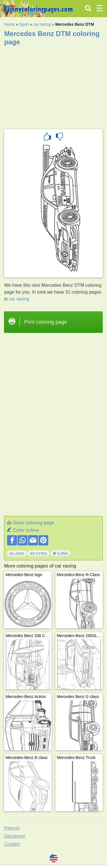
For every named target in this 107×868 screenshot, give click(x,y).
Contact (12, 844)
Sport (24, 24)
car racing (42, 24)
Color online (26, 530)
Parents (12, 828)
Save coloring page (34, 523)
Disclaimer (15, 836)
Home (9, 24)
